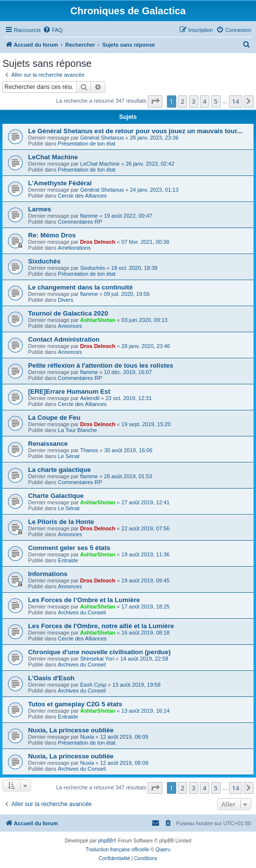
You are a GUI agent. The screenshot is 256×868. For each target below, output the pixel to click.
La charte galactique (60, 470)
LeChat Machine (53, 157)
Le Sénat (69, 456)
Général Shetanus (102, 138)
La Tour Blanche (78, 430)
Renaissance (48, 444)
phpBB (105, 841)
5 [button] (216, 101)
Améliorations (75, 248)
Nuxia (87, 737)
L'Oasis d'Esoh (51, 678)
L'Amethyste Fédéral (60, 183)
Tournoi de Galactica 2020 (68, 313)
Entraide (68, 560)
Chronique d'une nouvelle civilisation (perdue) (99, 652)
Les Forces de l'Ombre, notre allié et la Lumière (101, 626)
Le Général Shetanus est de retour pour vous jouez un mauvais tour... (135, 131)
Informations (48, 574)
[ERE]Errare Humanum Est (69, 391)
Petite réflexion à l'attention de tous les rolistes (101, 365)
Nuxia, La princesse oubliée (71, 730)
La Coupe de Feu (54, 418)
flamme (89, 216)
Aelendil (90, 398)
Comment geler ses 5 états (69, 548)
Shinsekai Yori (97, 659)
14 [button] (236, 101)
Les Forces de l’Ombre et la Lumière (84, 600)
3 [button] (194, 101)
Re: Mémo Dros (52, 235)
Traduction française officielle (117, 850)
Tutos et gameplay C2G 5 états (75, 704)
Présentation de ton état (87, 144)
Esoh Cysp (93, 685)
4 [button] (205, 101)
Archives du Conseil (82, 612)
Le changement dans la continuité (80, 287)
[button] (155, 101)
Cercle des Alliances (82, 196)
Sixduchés (44, 261)
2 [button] (182, 101)
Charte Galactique (56, 496)
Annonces (70, 326)
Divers (66, 300)
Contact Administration (64, 339)
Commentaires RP (80, 222)
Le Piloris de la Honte (61, 522)
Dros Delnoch (98, 242)
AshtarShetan (98, 320)
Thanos (89, 450)
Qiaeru (163, 850)
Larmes (40, 209)
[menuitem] (53, 30)
